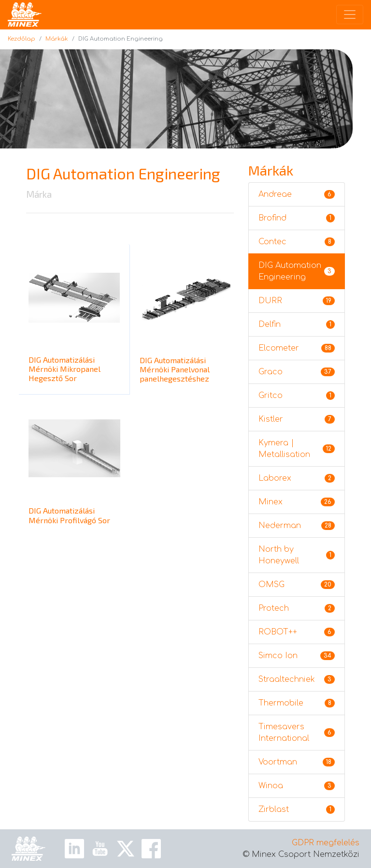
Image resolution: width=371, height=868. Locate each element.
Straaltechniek (297, 679)
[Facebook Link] (151, 849)
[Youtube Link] (100, 849)
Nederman (297, 526)
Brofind (297, 218)
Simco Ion (297, 656)
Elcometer (297, 348)
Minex (297, 502)
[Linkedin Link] (74, 849)
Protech (297, 608)
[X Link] (126, 849)
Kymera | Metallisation (297, 449)
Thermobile (297, 703)
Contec (297, 242)
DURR (297, 301)
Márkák (57, 39)
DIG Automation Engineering (297, 271)
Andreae (297, 194)
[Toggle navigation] (350, 15)
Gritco (297, 396)
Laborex (297, 478)
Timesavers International (297, 733)
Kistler (297, 419)
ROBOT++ (297, 632)
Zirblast (297, 809)
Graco (297, 372)
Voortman (297, 762)
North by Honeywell (297, 555)
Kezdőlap (21, 39)
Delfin (297, 324)
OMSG (297, 585)
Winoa (297, 786)
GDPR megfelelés (326, 843)
